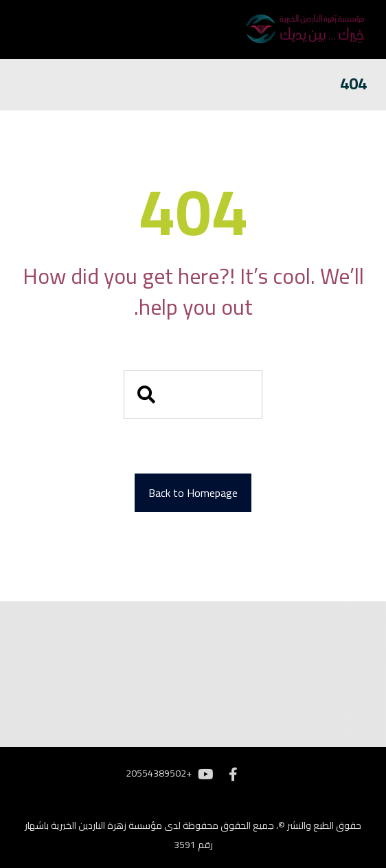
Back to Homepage (193, 493)
